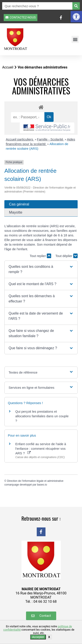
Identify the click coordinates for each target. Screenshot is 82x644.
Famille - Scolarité (51, 139)
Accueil (8, 67)
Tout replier (40, 256)
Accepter (38, 637)
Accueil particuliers (20, 139)
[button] (76, 17)
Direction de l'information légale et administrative (35, 481)
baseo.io (42, 485)
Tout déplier (66, 256)
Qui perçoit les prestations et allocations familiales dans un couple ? (42, 416)
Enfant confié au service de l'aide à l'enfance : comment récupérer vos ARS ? (41, 449)
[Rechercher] (76, 6)
